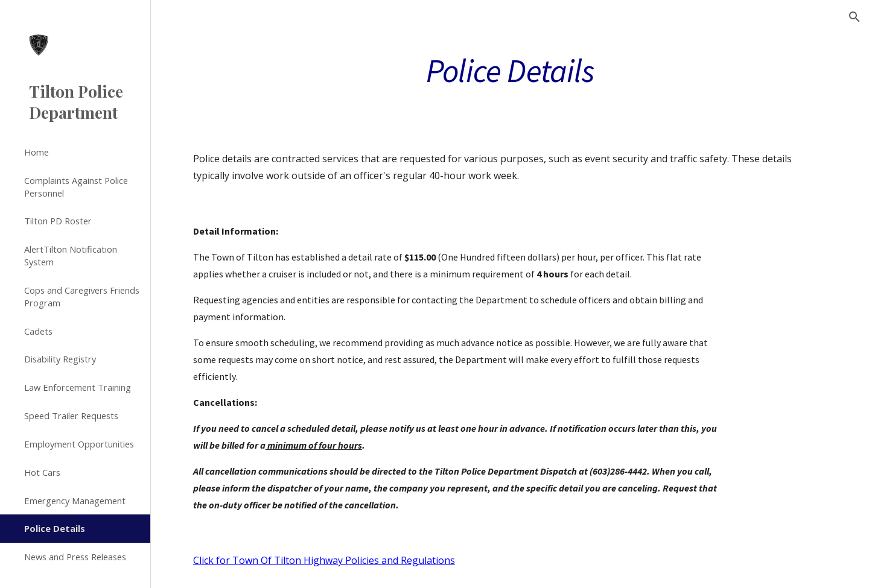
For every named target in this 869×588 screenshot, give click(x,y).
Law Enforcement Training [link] (78, 387)
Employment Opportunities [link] (79, 444)
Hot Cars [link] (42, 472)
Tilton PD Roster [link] (58, 221)
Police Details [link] (55, 528)
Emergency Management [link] (75, 501)
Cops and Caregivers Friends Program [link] (82, 296)
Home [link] (37, 152)
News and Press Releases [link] (75, 557)
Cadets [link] (38, 331)
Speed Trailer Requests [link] (71, 416)
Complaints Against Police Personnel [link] (76, 187)
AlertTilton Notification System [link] (71, 255)
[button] (855, 17)
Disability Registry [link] (60, 359)
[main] (510, 70)
